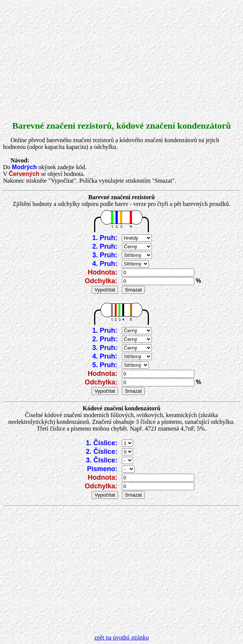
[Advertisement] (121, 56)
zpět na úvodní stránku (121, 637)
